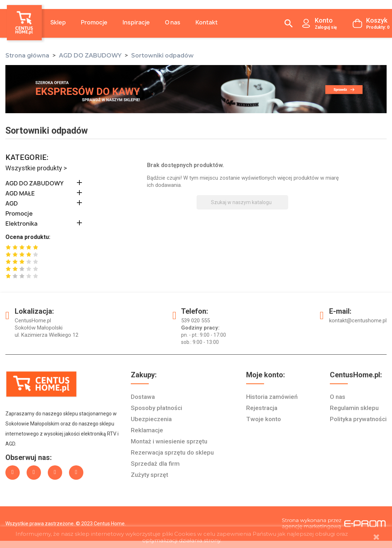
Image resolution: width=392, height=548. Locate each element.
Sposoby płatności (156, 319)
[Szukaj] (274, 23)
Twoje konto (263, 330)
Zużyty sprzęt (149, 384)
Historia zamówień (272, 308)
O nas (163, 22)
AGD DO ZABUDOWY (35, 95)
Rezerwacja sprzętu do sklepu (172, 362)
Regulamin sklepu (356, 308)
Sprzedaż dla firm (155, 373)
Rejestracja (262, 319)
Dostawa (143, 308)
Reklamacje (147, 340)
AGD (12, 115)
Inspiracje (129, 22)
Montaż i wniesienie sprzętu (168, 351)
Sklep (57, 22)
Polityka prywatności (359, 330)
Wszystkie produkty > (34, 80)
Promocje (90, 22)
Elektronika (21, 135)
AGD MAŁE (21, 105)
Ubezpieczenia (151, 330)
